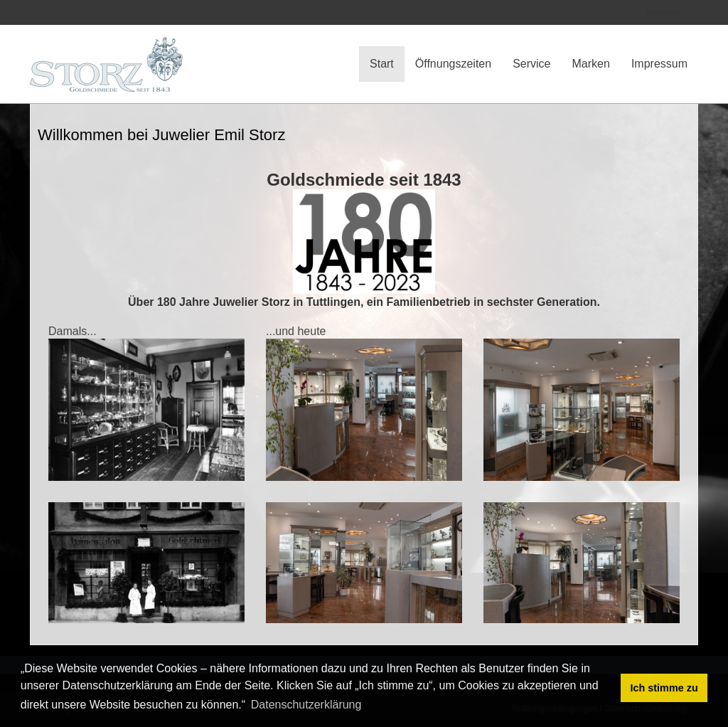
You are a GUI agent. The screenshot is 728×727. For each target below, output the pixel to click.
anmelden (663, 12)
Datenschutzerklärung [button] (306, 705)
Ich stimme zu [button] (664, 688)
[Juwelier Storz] (106, 53)
